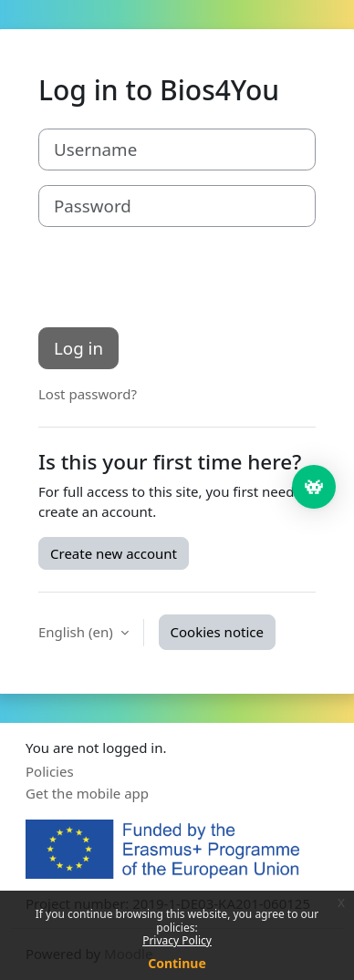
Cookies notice (217, 632)
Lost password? (88, 394)
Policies (50, 771)
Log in (78, 348)
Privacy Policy (177, 940)
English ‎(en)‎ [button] (78, 632)
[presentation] (177, 277)
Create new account (114, 553)
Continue (177, 963)
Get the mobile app (87, 793)
